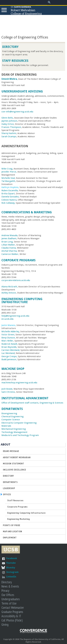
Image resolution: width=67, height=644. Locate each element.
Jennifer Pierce (9, 172)
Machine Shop (13, 369)
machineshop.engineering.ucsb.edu (19, 383)
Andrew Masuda (9, 235)
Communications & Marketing (27, 212)
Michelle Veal (8, 178)
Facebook (12, 558)
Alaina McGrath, (10, 287)
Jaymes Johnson (9, 121)
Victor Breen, (8, 335)
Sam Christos (8, 392)
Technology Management (15, 432)
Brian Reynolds (9, 347)
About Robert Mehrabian (17, 457)
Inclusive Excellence (14, 470)
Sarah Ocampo (9, 136)
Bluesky (11, 568)
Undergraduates (11, 599)
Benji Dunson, (9, 338)
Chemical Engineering (13, 417)
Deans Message (11, 451)
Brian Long (7, 242)
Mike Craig (7, 169)
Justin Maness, (9, 325)
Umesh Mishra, (10, 79)
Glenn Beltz (7, 118)
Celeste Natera (9, 200)
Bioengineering (9, 413)
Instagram (12, 572)
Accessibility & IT (11, 616)
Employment (10, 538)
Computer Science (11, 420)
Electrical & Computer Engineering (19, 423)
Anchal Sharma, (9, 251)
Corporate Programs (19, 260)
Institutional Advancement (25, 398)
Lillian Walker (8, 245)
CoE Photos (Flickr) (12, 620)
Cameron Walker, (10, 254)
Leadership (9, 488)
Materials (6, 426)
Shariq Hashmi (9, 133)
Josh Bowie (7, 389)
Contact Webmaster (13, 607)
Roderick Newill (9, 344)
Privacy (5, 591)
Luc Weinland (8, 353)
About (6, 445)
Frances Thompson (11, 127)
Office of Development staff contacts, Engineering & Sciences (32, 403)
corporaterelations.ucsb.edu (16, 280)
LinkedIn (11, 577)
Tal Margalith (8, 181)
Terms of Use (9, 603)
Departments (12, 409)
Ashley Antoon (9, 293)
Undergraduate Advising (22, 91)
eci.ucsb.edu (7, 319)
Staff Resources (15, 61)
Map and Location (13, 531)
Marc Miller (7, 341)
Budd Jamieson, (9, 359)
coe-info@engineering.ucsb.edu (17, 112)
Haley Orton (8, 124)
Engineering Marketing (19, 519)
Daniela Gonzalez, (10, 197)
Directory (10, 47)
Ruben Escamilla (10, 190)
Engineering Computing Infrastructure (22, 301)
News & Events (10, 586)
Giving (5, 624)
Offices (7, 494)
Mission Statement (14, 464)
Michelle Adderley (10, 332)
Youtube (11, 563)
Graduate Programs (12, 612)
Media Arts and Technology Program (20, 435)
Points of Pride (12, 525)
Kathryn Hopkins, (10, 187)
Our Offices (8, 595)
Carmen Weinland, (11, 350)
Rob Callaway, (9, 203)
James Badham (9, 238)
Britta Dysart (8, 194)
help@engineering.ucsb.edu (15, 316)
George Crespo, (9, 356)
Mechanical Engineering (14, 429)
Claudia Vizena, (9, 248)
